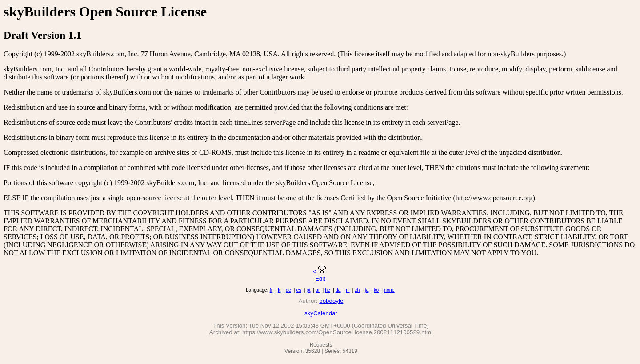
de (288, 290)
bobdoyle (331, 301)
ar (318, 290)
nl (348, 290)
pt (308, 290)
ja (367, 290)
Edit (320, 279)
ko (376, 290)
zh (357, 290)
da (338, 290)
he (328, 290)
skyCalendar (321, 313)
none (389, 290)
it (279, 290)
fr (271, 290)
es (299, 290)
